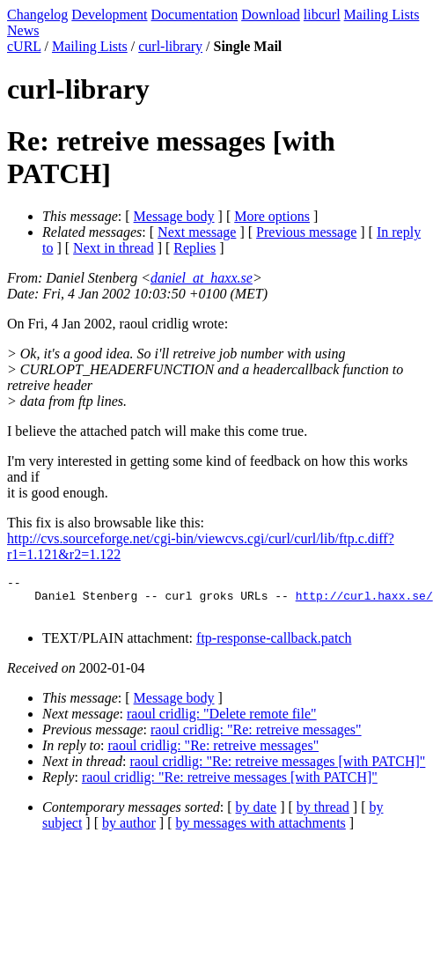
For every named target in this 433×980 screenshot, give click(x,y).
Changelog (37, 15)
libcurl (322, 15)
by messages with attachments (261, 831)
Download (271, 15)
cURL (24, 46)
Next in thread (114, 248)
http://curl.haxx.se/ (364, 601)
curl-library (170, 46)
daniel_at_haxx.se (202, 278)
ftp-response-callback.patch (274, 646)
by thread (323, 815)
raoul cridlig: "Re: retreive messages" (256, 737)
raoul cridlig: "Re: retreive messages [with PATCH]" (277, 769)
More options (272, 216)
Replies (194, 248)
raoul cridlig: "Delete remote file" (222, 722)
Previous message (306, 232)
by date (257, 815)
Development (109, 15)
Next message (197, 232)
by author (129, 831)
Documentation (195, 15)
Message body (174, 216)
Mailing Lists (382, 15)
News (23, 30)
